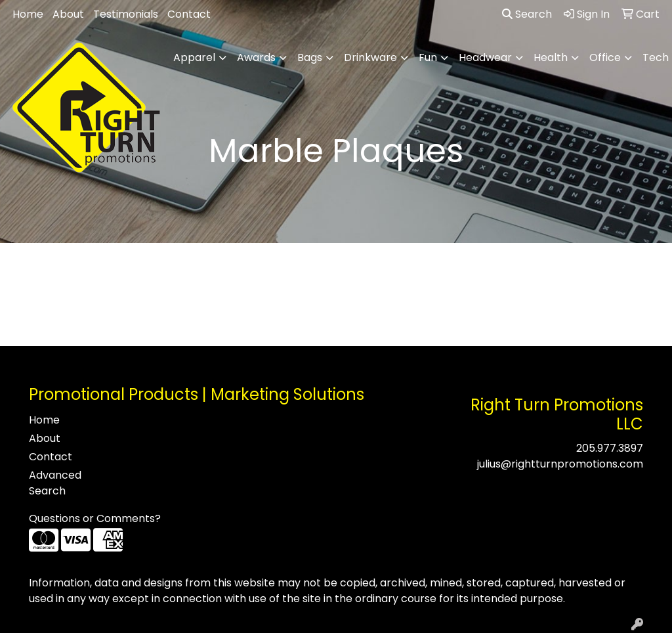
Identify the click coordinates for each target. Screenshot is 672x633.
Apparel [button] (194, 57)
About (68, 14)
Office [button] (605, 57)
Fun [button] (428, 57)
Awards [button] (256, 57)
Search (527, 14)
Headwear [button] (485, 57)
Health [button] (551, 57)
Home (28, 14)
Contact (189, 14)
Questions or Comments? (95, 518)
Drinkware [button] (370, 57)
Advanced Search (55, 483)
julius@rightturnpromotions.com (560, 464)
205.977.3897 (610, 448)
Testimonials (126, 14)
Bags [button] (310, 57)
